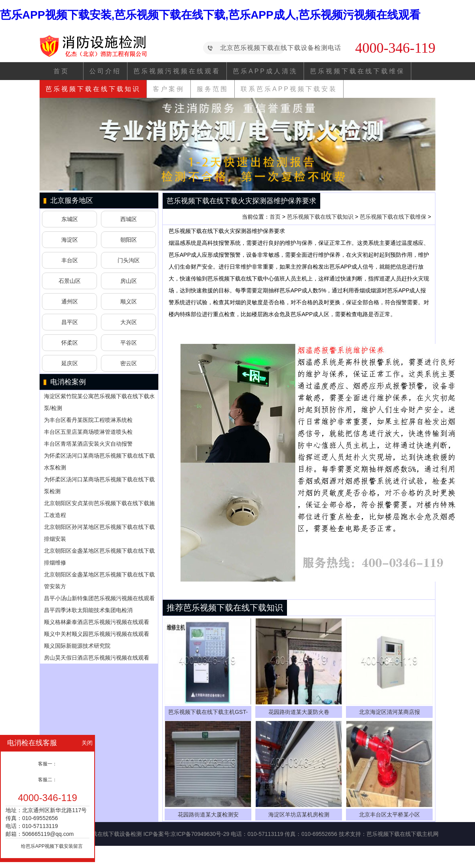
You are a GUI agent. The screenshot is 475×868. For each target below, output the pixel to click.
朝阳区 (129, 240)
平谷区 (129, 343)
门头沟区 (129, 260)
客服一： (47, 764)
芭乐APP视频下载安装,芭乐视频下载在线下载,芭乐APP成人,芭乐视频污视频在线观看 (210, 15)
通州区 (70, 301)
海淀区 (70, 240)
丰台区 (70, 260)
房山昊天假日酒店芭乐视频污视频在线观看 (97, 658)
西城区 (129, 219)
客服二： (47, 780)
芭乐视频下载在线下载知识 (93, 89)
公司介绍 (105, 71)
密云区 (129, 363)
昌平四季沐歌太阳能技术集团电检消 (88, 610)
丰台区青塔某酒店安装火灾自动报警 (88, 444)
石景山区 (70, 281)
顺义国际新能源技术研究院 (77, 646)
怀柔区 (70, 343)
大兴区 (129, 322)
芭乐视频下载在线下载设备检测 (103, 834)
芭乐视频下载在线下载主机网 (403, 834)
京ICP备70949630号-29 (200, 834)
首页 (61, 71)
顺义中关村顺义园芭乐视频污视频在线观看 (97, 634)
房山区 (129, 281)
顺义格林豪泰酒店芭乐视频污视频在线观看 (97, 622)
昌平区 (70, 322)
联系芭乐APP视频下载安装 (289, 89)
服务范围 (213, 89)
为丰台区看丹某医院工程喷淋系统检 (88, 420)
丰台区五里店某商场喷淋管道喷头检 (88, 432)
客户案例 (169, 89)
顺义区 (129, 301)
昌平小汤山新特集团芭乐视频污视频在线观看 (99, 598)
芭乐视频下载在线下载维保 (357, 71)
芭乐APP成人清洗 (265, 71)
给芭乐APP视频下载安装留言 (52, 846)
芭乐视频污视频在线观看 (177, 71)
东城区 (70, 219)
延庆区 (70, 363)
